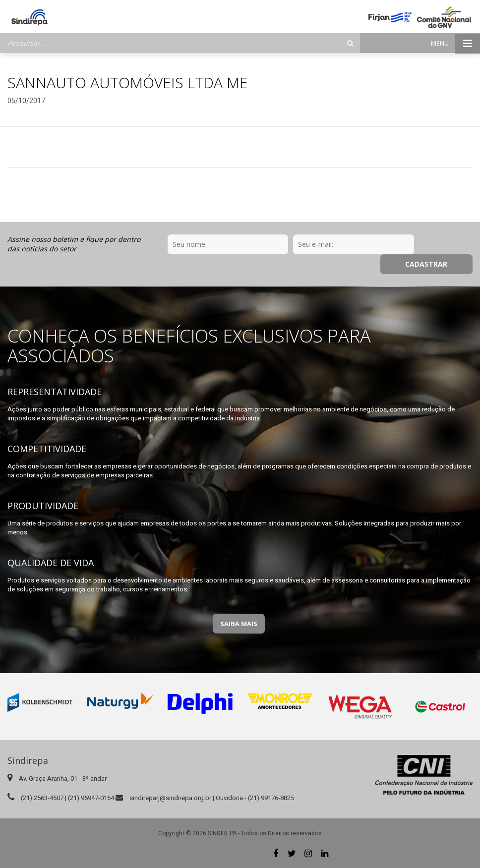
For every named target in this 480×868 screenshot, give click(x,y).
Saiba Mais (239, 624)
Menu (455, 43)
